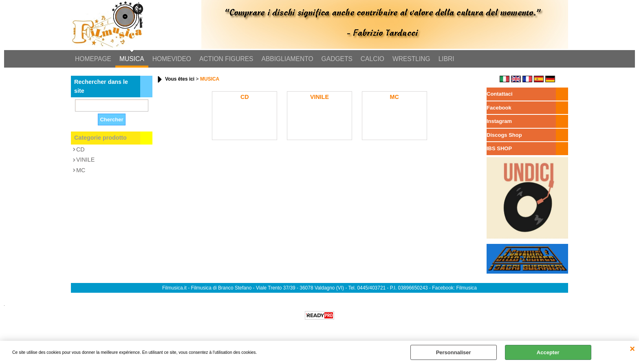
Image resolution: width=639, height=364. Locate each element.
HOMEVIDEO (172, 59)
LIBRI (446, 59)
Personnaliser (454, 352)
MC (81, 170)
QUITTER (632, 349)
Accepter (548, 352)
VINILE (85, 160)
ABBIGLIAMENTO (288, 59)
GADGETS (337, 59)
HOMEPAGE (93, 59)
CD (80, 149)
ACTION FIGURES (226, 59)
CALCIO (372, 59)
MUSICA (132, 59)
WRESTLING (411, 59)
